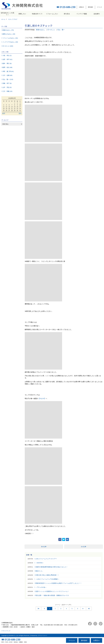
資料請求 (90, 7)
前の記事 (44, 547)
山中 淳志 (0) (7, 87)
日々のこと (51, 30)
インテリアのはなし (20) (10, 42)
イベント (100, 7)
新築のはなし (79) (8, 30)
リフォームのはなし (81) (10, 38)
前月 (4, 113)
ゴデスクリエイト (42, 636)
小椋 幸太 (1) (7, 55)
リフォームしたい (52, 14)
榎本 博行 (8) (7, 63)
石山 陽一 (61, 30)
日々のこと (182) (8, 46)
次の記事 (84, 547)
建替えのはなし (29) (9, 34)
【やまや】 (42, 399)
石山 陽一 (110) (8, 79)
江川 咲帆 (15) (7, 91)
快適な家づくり (37, 14)
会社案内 (97, 14)
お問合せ (81, 7)
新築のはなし (41, 30)
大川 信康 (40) (7, 75)
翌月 (20, 113)
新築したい (22, 14)
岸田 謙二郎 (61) (8, 71)
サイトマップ (6, 631)
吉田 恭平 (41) (7, 59)
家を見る (67, 14)
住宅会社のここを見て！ (7, 14)
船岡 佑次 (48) (7, 67)
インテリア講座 (82, 14)
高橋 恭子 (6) (7, 83)
